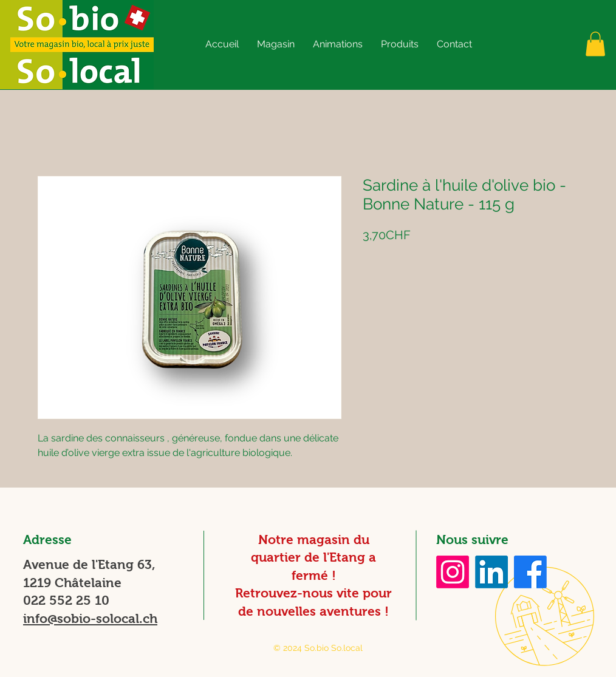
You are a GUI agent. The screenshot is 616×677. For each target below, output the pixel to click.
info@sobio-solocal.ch (90, 618)
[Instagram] (453, 572)
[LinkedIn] (491, 572)
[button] (276, 44)
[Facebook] (530, 572)
